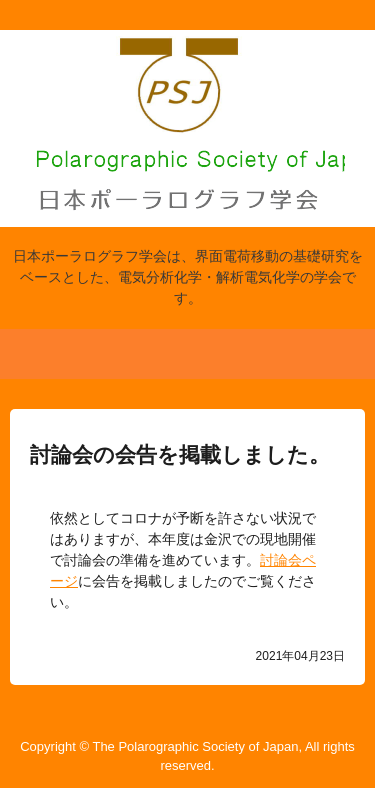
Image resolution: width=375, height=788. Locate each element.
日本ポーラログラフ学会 (188, 72)
